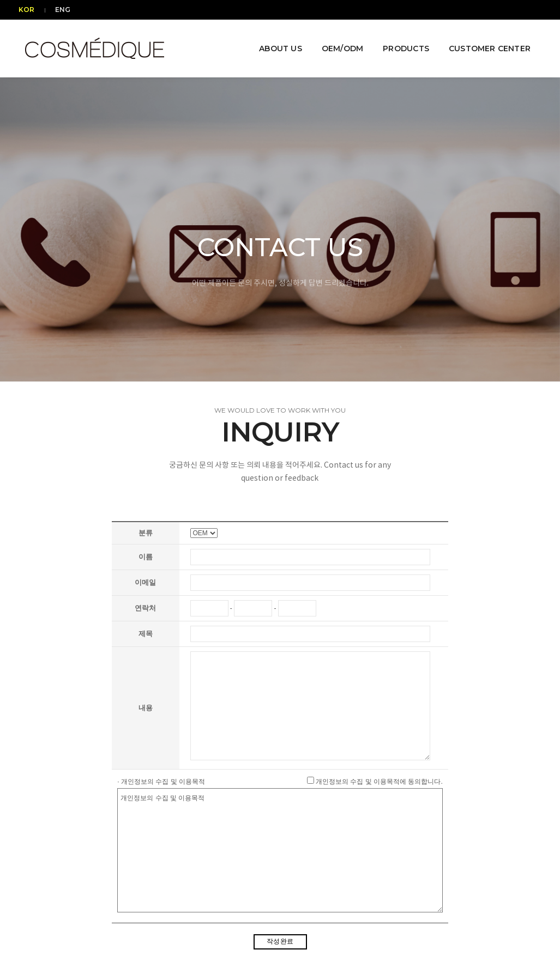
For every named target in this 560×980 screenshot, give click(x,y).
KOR (32, 10)
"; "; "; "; (204, 533)
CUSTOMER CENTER (484, 39)
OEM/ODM (337, 39)
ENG (61, 10)
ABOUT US (275, 39)
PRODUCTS (401, 39)
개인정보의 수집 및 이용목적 (280, 850)
